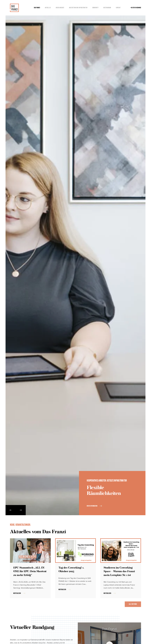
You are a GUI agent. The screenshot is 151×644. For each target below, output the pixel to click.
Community (95, 8)
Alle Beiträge (133, 604)
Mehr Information (92, 506)
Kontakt (118, 8)
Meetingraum (107, 8)
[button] (11, 510)
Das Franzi (37, 8)
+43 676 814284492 (136, 8)
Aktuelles (48, 8)
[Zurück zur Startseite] (14, 8)
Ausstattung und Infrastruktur (78, 8)
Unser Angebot (60, 8)
